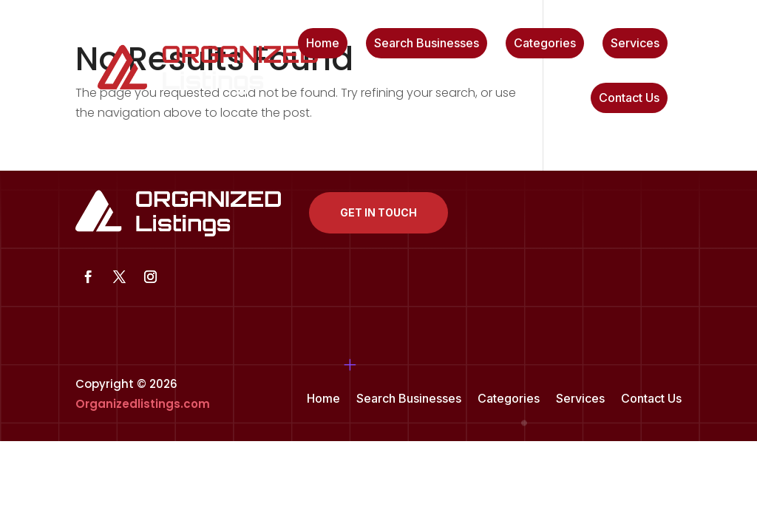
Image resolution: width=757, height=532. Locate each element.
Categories (545, 44)
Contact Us (629, 99)
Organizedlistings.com (143, 404)
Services (635, 44)
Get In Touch (378, 212)
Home (323, 44)
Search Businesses (427, 44)
